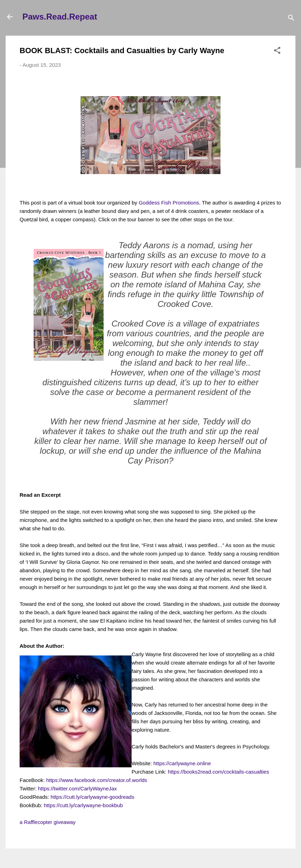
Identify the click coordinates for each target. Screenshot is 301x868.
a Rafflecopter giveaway (48, 822)
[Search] (291, 19)
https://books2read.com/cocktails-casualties (218, 772)
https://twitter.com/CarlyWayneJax (78, 788)
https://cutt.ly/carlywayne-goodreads (92, 797)
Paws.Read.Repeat (60, 17)
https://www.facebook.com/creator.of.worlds (97, 780)
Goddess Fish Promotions (169, 203)
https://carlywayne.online (182, 763)
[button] (277, 52)
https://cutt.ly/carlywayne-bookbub (83, 805)
